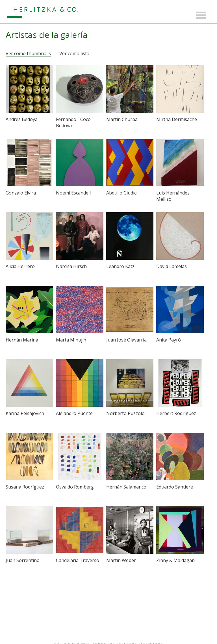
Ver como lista (74, 53)
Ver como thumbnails (28, 53)
